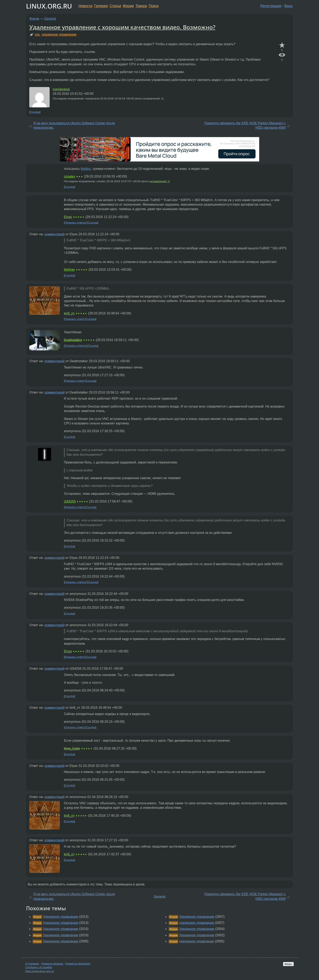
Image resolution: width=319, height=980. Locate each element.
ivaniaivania (61, 89)
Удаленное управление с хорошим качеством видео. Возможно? (122, 27)
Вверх (288, 964)
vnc (37, 34)
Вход (288, 6)
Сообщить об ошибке (39, 967)
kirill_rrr (69, 313)
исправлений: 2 (159, 181)
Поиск (154, 6)
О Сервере (32, 964)
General (50, 19)
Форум (128, 6)
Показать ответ (74, 319)
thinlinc (86, 169)
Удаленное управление (61, 917)
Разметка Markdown (78, 964)
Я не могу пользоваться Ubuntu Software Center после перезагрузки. (74, 125)
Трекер (141, 6)
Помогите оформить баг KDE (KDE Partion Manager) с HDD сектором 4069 (245, 125)
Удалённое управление (197, 917)
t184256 (70, 501)
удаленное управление (59, 34)
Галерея (101, 6)
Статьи (115, 6)
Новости (85, 6)
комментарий (55, 234)
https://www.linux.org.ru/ (40, 971)
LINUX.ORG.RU (49, 6)
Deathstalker (73, 340)
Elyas (68, 217)
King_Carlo (72, 748)
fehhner (69, 270)
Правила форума (52, 964)
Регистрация (271, 6)
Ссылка (35, 112)
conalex (69, 176)
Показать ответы (75, 223)
